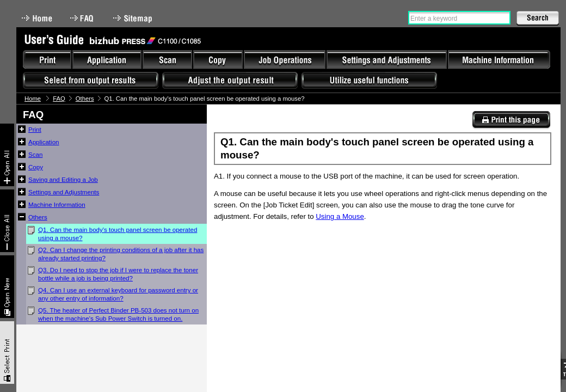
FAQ (83, 18)
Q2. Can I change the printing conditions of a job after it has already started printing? (121, 254)
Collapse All (7, 221)
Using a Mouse (340, 216)
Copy (36, 167)
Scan (35, 155)
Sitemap (134, 18)
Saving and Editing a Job (63, 180)
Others (85, 99)
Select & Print (7, 353)
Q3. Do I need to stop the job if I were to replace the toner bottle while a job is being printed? (118, 274)
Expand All (7, 155)
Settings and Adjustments (64, 192)
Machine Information (57, 205)
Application (44, 142)
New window (7, 287)
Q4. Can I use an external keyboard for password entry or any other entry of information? (118, 294)
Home (37, 18)
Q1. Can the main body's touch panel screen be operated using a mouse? (118, 234)
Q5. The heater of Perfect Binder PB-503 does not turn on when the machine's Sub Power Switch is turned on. (118, 314)
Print (35, 130)
